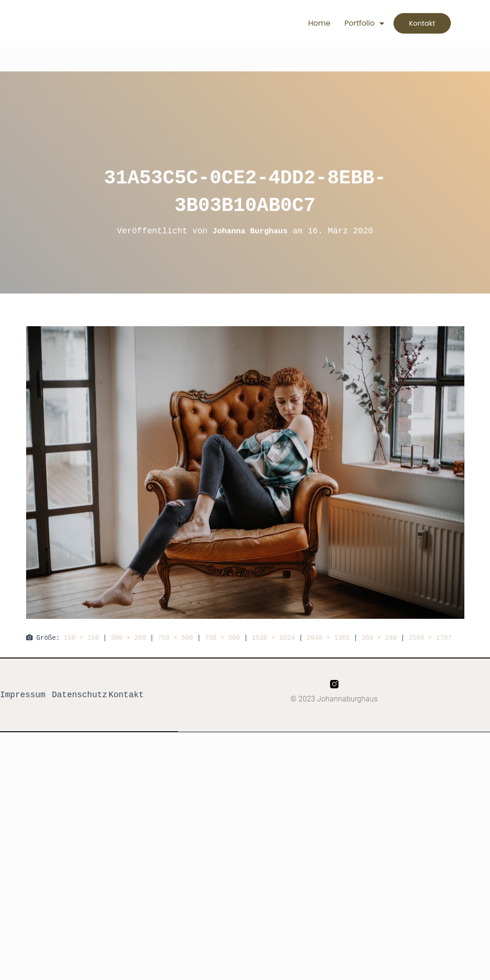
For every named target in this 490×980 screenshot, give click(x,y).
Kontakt (126, 695)
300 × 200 (129, 638)
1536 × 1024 (273, 638)
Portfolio (350, 23)
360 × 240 (379, 638)
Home (306, 23)
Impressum (23, 695)
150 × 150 (82, 638)
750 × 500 (175, 638)
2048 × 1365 (328, 638)
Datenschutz (79, 695)
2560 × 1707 (430, 638)
